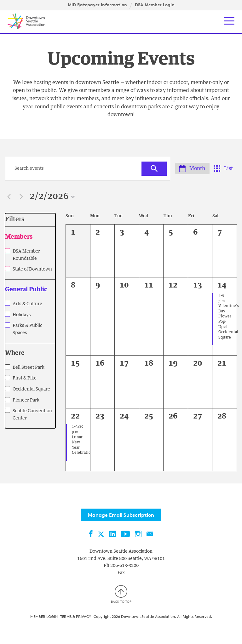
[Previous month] (9, 197)
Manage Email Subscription (121, 515)
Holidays (22, 315)
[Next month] (21, 197)
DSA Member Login (155, 5)
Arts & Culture (27, 304)
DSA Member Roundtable (26, 255)
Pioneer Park (26, 401)
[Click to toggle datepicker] (52, 197)
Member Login (44, 616)
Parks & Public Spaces (27, 330)
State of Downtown (32, 270)
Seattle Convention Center (32, 415)
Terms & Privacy (76, 616)
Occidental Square (31, 390)
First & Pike (25, 379)
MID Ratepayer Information (97, 5)
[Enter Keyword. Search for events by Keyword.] (75, 169)
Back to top (121, 593)
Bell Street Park (29, 368)
